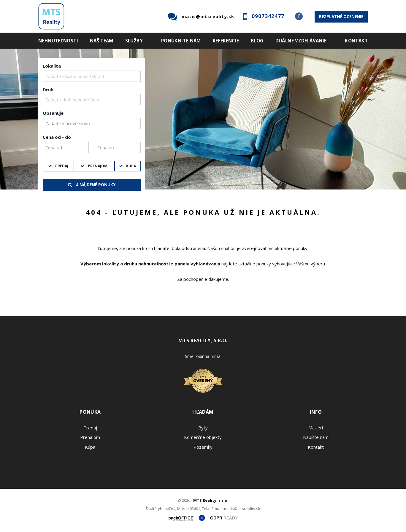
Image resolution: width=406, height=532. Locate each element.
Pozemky (203, 447)
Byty (203, 428)
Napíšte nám (316, 437)
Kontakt (356, 41)
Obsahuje (53, 113)
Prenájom (97, 166)
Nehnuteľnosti (58, 41)
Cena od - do (57, 137)
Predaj (61, 166)
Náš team (102, 41)
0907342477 (268, 16)
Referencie (226, 41)
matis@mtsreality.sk (208, 16)
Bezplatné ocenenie (341, 17)
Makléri (316, 428)
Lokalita (52, 66)
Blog (257, 41)
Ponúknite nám (181, 41)
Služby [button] (134, 41)
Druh (48, 90)
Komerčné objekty (203, 437)
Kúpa (131, 166)
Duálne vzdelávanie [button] (301, 41)
